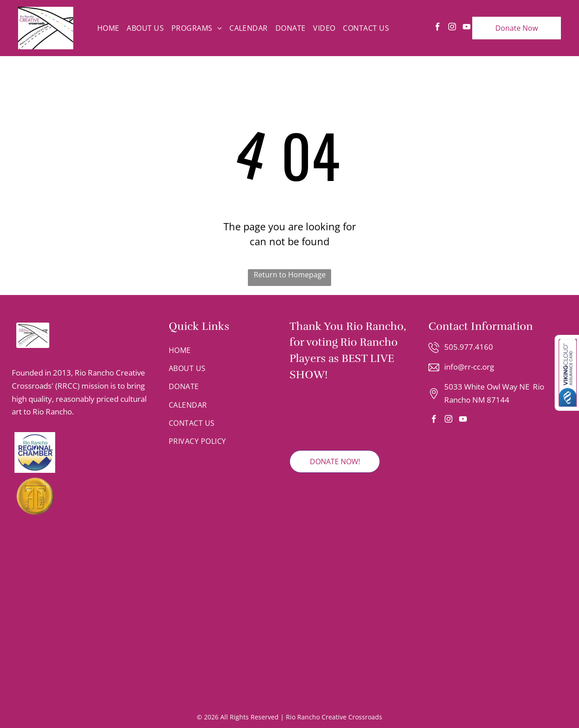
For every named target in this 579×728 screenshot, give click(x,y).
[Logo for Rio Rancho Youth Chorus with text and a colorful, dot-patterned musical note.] (97, 636)
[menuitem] (108, 28)
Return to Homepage (290, 275)
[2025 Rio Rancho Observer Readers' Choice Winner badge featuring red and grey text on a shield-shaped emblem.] (313, 416)
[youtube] (467, 28)
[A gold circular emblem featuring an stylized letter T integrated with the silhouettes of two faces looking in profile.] (81, 496)
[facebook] (438, 28)
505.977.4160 (469, 347)
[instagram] (452, 28)
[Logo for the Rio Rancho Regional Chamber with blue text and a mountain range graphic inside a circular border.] (81, 452)
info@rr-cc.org (469, 367)
